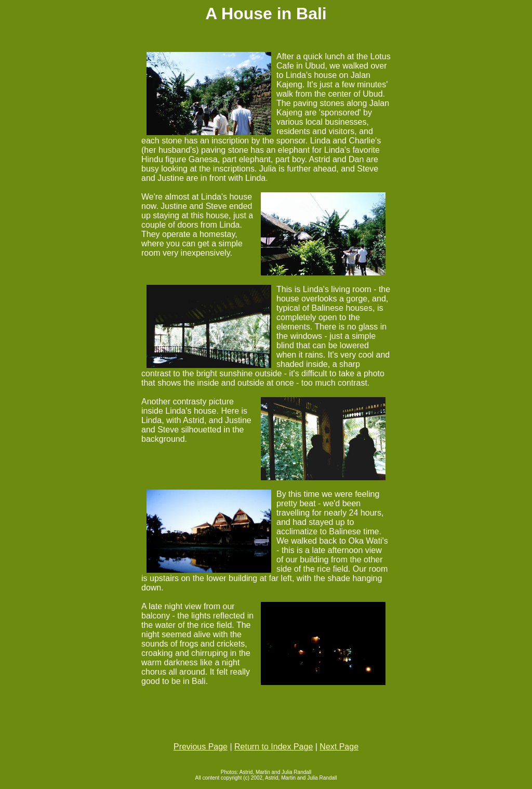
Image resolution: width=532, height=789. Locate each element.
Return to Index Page (274, 747)
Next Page (339, 747)
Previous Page (201, 747)
